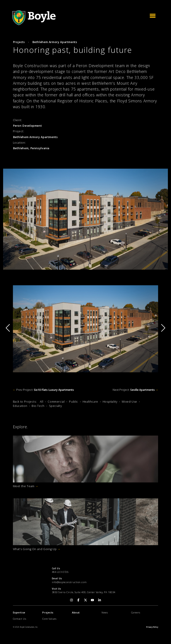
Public (74, 402)
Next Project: (135, 390)
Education (20, 406)
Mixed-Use (129, 402)
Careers (136, 612)
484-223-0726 (60, 572)
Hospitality (110, 402)
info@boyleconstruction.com (69, 582)
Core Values (49, 619)
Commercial (56, 402)
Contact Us (20, 619)
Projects (19, 42)
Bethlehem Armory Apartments (55, 42)
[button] (163, 328)
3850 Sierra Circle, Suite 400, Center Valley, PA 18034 (84, 592)
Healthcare (90, 402)
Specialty (56, 406)
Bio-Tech (38, 406)
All (42, 402)
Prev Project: (44, 390)
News (105, 612)
